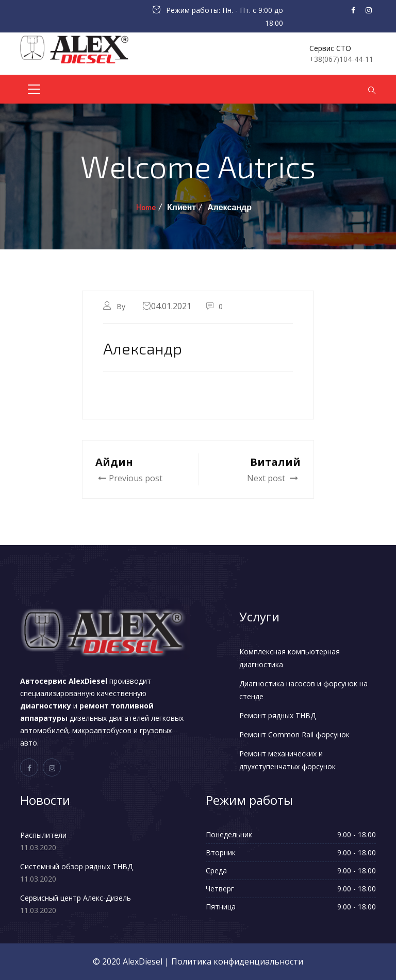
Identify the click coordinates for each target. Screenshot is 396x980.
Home (146, 207)
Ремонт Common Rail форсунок (294, 734)
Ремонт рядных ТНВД (277, 715)
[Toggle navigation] (34, 89)
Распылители (43, 835)
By (122, 306)
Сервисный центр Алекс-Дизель (76, 898)
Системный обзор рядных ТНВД (76, 866)
